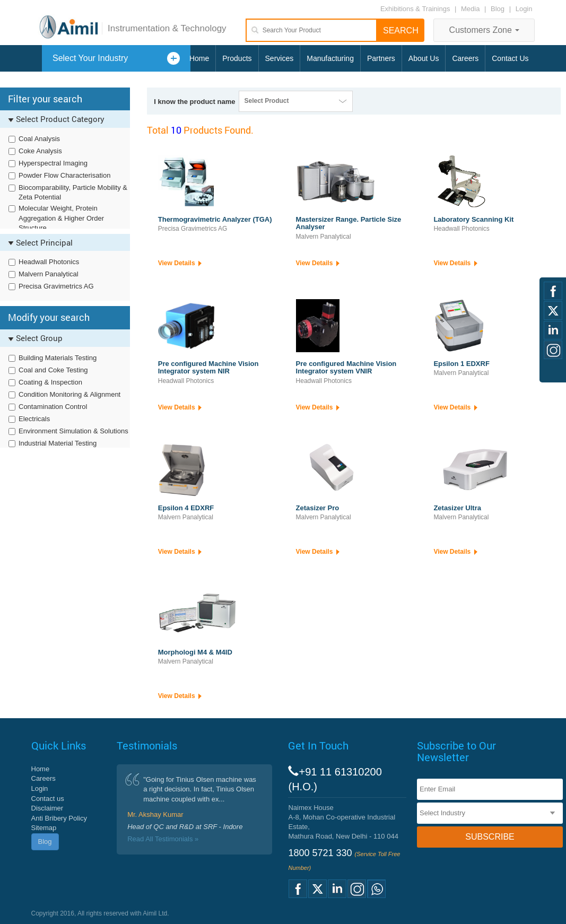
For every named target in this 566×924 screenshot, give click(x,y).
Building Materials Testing (58, 358)
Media (471, 9)
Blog (498, 9)
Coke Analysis (40, 151)
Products (237, 58)
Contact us (48, 799)
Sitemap (44, 828)
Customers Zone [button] (485, 30)
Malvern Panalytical (49, 274)
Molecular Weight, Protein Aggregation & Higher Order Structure (61, 218)
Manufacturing (330, 58)
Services (280, 58)
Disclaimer (47, 808)
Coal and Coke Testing (53, 370)
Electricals (34, 419)
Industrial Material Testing (58, 443)
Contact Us (510, 58)
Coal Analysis (39, 139)
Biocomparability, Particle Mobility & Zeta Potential (73, 193)
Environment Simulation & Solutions (73, 431)
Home (199, 58)
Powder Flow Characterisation (64, 175)
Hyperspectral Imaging (53, 163)
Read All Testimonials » (163, 839)
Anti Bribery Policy (59, 818)
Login (524, 9)
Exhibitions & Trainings (415, 9)
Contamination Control (53, 407)
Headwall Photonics (49, 262)
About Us (424, 58)
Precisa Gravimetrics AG (56, 286)
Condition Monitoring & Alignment (69, 394)
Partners (381, 58)
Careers (465, 58)
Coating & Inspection (50, 382)
